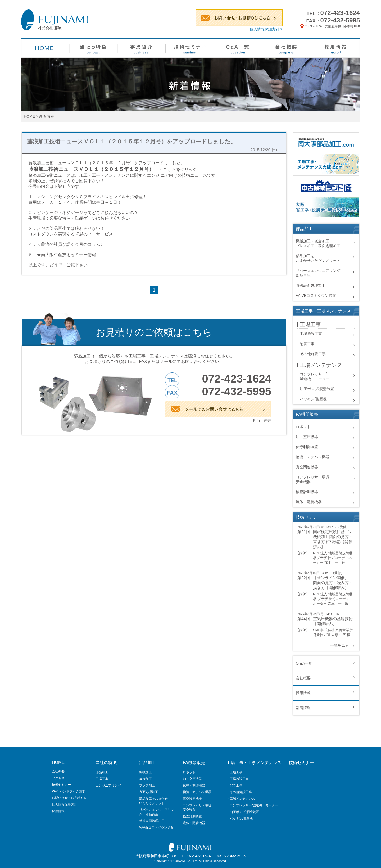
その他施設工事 (313, 354)
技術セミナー (61, 785)
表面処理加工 (149, 792)
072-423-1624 (340, 13)
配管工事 (307, 344)
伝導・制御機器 (194, 785)
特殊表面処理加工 (311, 285)
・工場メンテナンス (241, 799)
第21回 (304, 532)
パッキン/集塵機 (313, 399)
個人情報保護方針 (65, 805)
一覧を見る (339, 645)
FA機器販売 (194, 763)
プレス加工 (147, 785)
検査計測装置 (192, 816)
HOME (29, 116)
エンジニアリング (108, 785)
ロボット (303, 427)
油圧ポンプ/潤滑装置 (317, 389)
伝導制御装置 (307, 447)
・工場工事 (234, 772)
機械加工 (146, 772)
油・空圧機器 (307, 437)
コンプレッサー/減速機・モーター (252, 805)
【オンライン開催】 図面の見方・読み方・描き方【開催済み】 (333, 583)
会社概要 (303, 678)
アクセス (58, 778)
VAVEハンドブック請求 (69, 791)
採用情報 (303, 693)
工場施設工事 (311, 334)
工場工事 (102, 779)
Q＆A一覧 (304, 663)
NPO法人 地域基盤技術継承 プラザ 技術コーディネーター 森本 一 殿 (333, 599)
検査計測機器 (307, 492)
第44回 (304, 619)
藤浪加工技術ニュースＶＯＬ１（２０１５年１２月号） (91, 169)
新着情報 (303, 708)
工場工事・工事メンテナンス (254, 763)
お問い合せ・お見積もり (69, 798)
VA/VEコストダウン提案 (316, 296)
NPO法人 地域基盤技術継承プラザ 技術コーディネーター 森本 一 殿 (333, 558)
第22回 (304, 578)
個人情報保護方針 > (266, 29)
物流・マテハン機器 (312, 457)
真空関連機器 (307, 467)
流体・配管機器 (309, 502)
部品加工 (102, 772)
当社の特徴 (106, 763)
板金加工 (146, 779)
